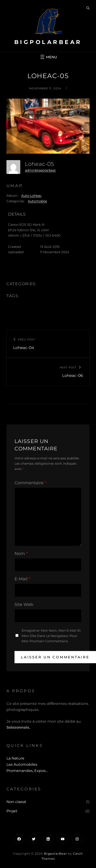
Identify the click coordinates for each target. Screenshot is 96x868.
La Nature (15, 758)
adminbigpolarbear (40, 170)
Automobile (37, 201)
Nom (21, 554)
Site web (24, 604)
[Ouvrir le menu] (48, 57)
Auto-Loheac (31, 196)
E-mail (22, 579)
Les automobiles (22, 764)
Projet (12, 811)
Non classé (16, 802)
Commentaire (30, 483)
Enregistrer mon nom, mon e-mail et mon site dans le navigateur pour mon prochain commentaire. (51, 636)
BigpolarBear (48, 42)
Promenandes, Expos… (27, 771)
